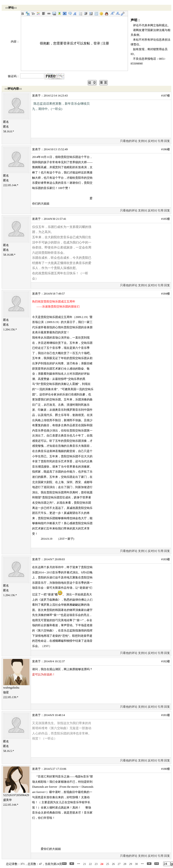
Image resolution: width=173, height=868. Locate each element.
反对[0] (152, 141)
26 (113, 864)
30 (136, 864)
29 (131, 864)
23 (96, 864)
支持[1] (143, 551)
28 (125, 864)
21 (85, 864)
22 (90, 864)
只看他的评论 (129, 141)
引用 (161, 141)
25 (108, 864)
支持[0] (143, 141)
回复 (167, 141)
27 (119, 864)
